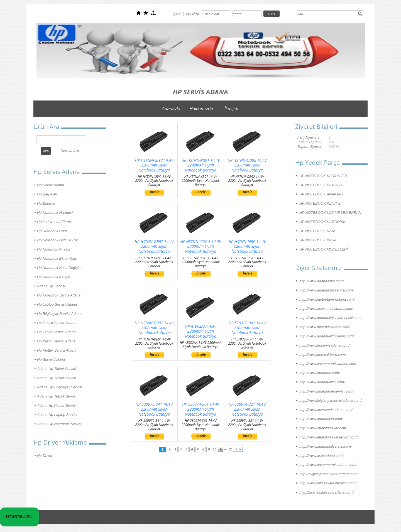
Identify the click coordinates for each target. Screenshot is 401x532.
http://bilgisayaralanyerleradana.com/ (329, 474)
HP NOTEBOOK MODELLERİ (324, 249)
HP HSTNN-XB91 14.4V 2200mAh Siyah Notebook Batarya (201, 165)
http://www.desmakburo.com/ (323, 355)
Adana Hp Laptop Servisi (57, 415)
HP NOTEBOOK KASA (318, 240)
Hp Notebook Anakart (54, 249)
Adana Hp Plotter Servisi (57, 405)
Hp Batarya (46, 203)
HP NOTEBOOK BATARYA (321, 185)
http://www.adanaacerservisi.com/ (326, 391)
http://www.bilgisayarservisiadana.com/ (330, 400)
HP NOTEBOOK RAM (317, 231)
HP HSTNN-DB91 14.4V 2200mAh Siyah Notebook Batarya (154, 328)
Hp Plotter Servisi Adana (57, 350)
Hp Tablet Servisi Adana (56, 332)
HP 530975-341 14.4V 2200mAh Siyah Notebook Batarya (154, 409)
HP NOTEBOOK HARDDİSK (322, 222)
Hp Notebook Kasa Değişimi (60, 268)
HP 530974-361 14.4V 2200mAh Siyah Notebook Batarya (201, 409)
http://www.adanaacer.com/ (321, 419)
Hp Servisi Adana (51, 360)
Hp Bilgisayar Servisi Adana (59, 314)
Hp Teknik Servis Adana (56, 323)
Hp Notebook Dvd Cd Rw (57, 240)
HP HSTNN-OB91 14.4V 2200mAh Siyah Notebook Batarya (154, 247)
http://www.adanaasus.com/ (321, 281)
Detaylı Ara (70, 151)
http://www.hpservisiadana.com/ (325, 327)
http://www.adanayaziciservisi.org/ (327, 336)
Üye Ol (177, 14)
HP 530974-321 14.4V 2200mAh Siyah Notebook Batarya (247, 409)
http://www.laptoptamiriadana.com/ (327, 299)
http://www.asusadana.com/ (321, 456)
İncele (155, 192)
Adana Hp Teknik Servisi (57, 396)
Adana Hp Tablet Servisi (56, 369)
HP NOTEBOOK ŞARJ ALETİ (323, 176)
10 (214, 449)
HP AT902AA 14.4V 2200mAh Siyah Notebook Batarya (201, 331)
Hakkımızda (201, 109)
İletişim (231, 109)
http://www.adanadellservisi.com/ (326, 446)
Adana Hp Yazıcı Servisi (56, 378)
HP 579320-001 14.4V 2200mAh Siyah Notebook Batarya (247, 328)
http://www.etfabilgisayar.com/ (323, 428)
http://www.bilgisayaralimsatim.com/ (328, 483)
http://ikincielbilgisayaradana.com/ (326, 492)
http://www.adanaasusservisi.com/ (327, 290)
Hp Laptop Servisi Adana (57, 304)
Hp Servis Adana (51, 185)
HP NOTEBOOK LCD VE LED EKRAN (330, 213)
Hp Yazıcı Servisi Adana (56, 341)
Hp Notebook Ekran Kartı (57, 258)
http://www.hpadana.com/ (320, 373)
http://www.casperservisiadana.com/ (328, 364)
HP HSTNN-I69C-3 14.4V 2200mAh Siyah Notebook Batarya (200, 247)
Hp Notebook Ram (52, 231)
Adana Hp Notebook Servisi (59, 424)
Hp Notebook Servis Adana (59, 295)
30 (231, 449)
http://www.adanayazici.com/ (322, 382)
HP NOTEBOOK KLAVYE (320, 203)
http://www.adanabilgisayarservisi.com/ (330, 318)
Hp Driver (45, 456)
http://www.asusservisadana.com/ (326, 309)
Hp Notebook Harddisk (55, 213)
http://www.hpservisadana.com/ (324, 345)
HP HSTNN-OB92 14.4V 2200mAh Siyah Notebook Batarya (247, 165)
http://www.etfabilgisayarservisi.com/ (328, 437)
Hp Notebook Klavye (54, 277)
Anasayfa (171, 109)
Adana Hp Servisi (51, 286)
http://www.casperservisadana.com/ (328, 465)
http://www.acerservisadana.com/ (326, 410)
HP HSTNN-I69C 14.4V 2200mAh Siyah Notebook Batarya (247, 247)
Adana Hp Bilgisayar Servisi (59, 387)
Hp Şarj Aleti (47, 194)
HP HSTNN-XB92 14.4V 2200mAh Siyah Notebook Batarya (154, 165)
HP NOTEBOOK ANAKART (321, 194)
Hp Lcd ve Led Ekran (54, 222)
